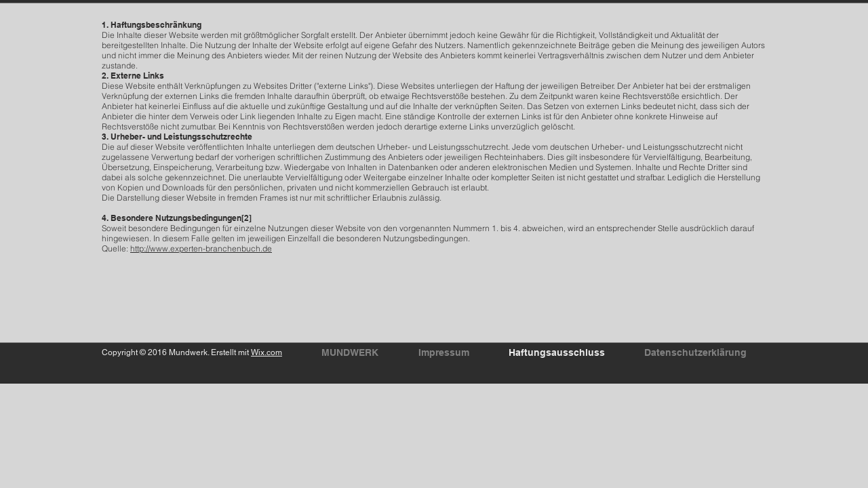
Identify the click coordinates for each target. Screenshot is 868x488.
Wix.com (267, 352)
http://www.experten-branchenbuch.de (201, 248)
